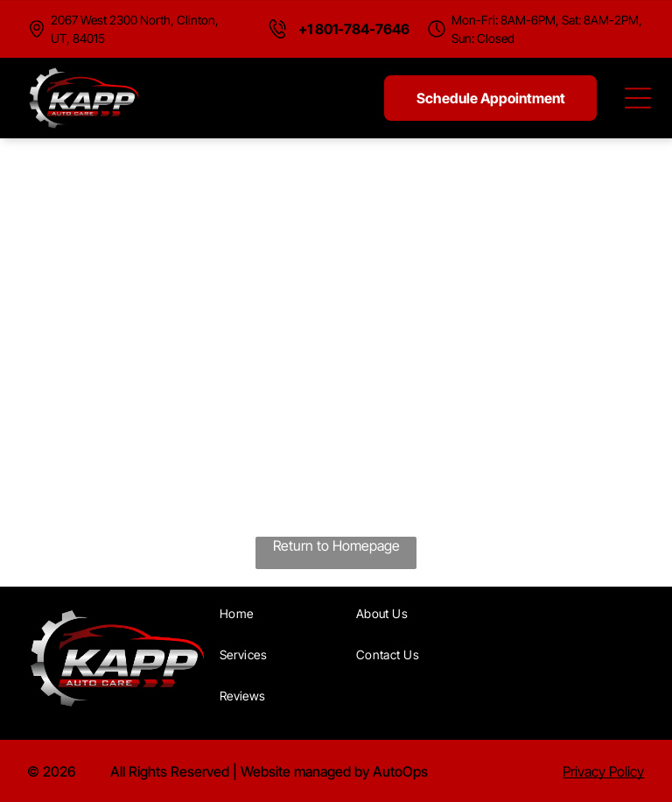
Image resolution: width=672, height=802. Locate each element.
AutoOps (400, 771)
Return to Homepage (336, 545)
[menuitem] (282, 613)
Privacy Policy (603, 771)
